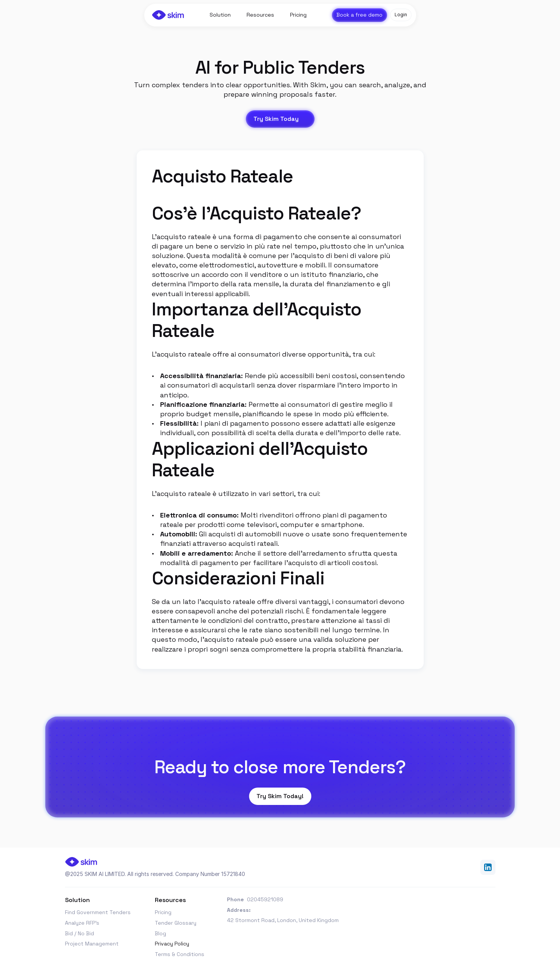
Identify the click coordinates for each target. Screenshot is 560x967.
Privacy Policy (172, 944)
